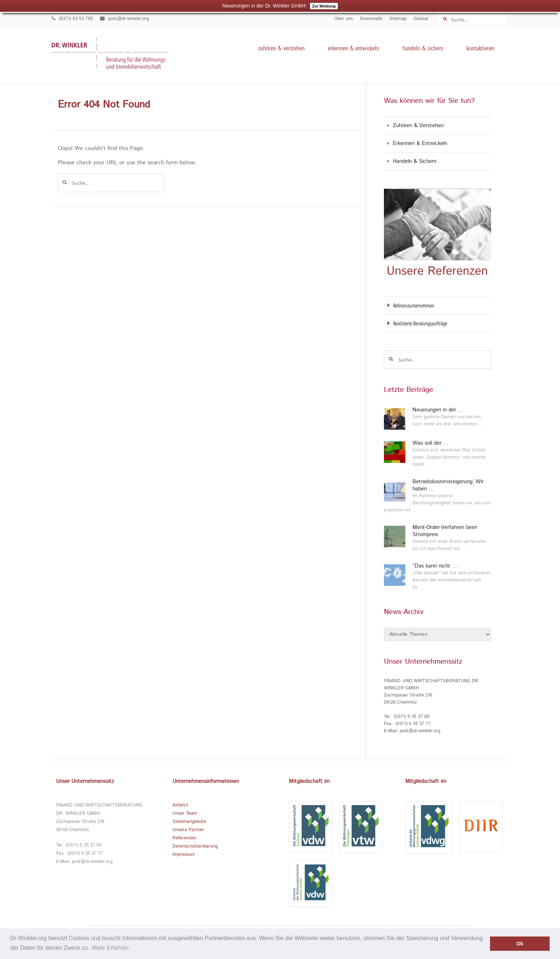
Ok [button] (520, 944)
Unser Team (185, 813)
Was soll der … (431, 443)
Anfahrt (180, 805)
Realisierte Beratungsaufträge (420, 323)
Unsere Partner (188, 830)
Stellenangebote (189, 822)
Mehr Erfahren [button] (110, 948)
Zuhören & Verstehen (281, 48)
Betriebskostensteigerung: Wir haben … (448, 485)
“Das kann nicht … (435, 566)
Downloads (371, 19)
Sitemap (398, 19)
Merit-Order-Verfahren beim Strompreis (445, 531)
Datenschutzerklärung (195, 846)
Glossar (421, 19)
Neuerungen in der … (438, 410)
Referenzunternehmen (414, 306)
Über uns (344, 19)
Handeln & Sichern (423, 48)
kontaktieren (480, 48)
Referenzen (184, 838)
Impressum (184, 855)
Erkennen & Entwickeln (354, 48)
